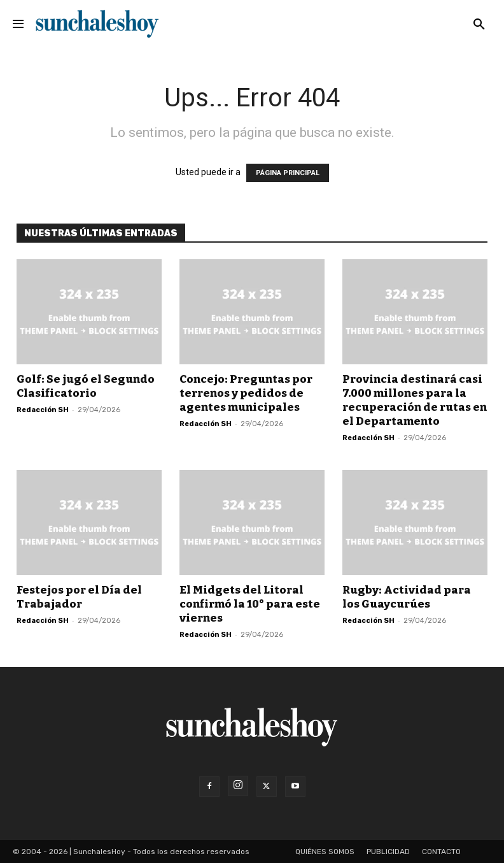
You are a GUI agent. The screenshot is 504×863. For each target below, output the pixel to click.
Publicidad (388, 852)
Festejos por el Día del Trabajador (79, 597)
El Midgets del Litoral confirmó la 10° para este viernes (250, 604)
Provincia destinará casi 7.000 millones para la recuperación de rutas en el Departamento (415, 400)
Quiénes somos (325, 852)
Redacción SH (43, 410)
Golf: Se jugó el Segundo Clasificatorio (86, 386)
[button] (479, 25)
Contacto (441, 852)
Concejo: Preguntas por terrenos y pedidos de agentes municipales (246, 393)
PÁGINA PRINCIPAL (288, 173)
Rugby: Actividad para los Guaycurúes (407, 597)
